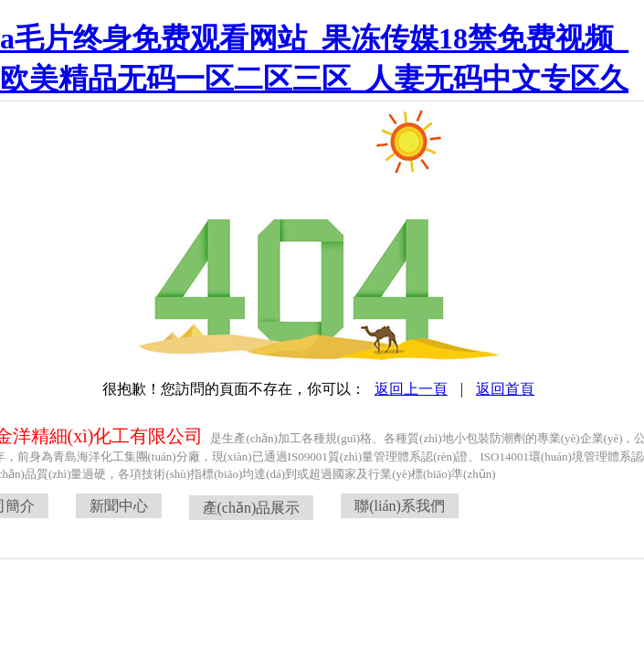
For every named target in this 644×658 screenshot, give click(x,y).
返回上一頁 (411, 389)
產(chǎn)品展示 (252, 508)
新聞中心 (119, 506)
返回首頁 (505, 389)
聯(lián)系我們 (400, 506)
